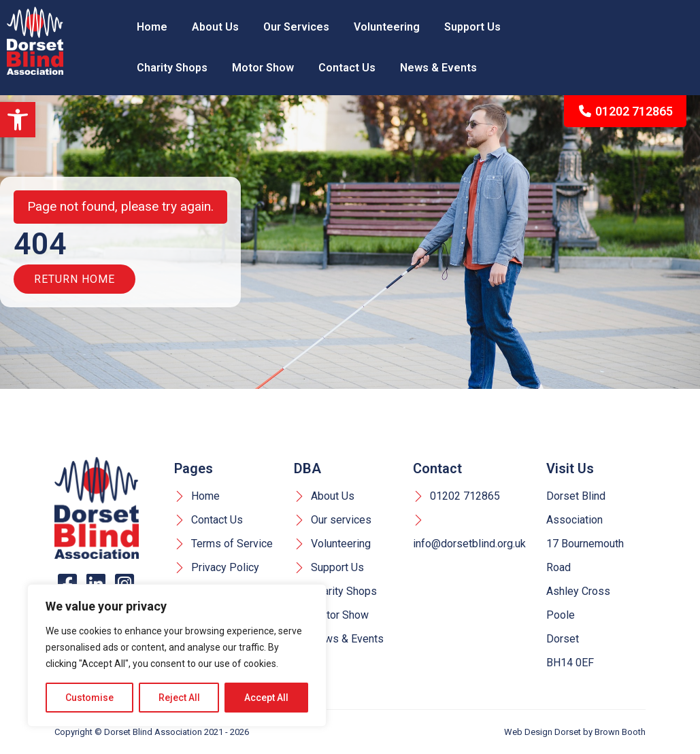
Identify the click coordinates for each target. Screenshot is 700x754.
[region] (177, 655)
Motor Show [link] (263, 68)
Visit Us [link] (570, 468)
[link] (18, 120)
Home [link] (152, 27)
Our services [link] (333, 520)
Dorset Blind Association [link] (153, 732)
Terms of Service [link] (223, 544)
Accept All (266, 698)
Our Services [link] (296, 27)
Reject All (179, 698)
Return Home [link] (74, 279)
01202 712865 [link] (626, 111)
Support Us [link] (472, 27)
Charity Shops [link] (172, 68)
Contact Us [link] (347, 68)
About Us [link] (215, 27)
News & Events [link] (438, 68)
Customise (89, 698)
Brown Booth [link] (620, 732)
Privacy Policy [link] (217, 567)
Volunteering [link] (387, 27)
